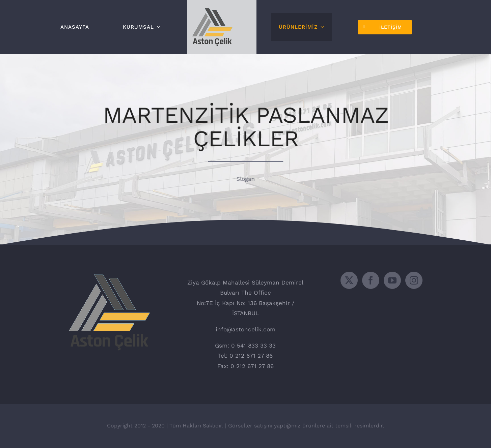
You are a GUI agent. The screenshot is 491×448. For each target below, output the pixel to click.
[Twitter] (349, 280)
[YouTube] (392, 280)
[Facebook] (371, 280)
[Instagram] (414, 280)
